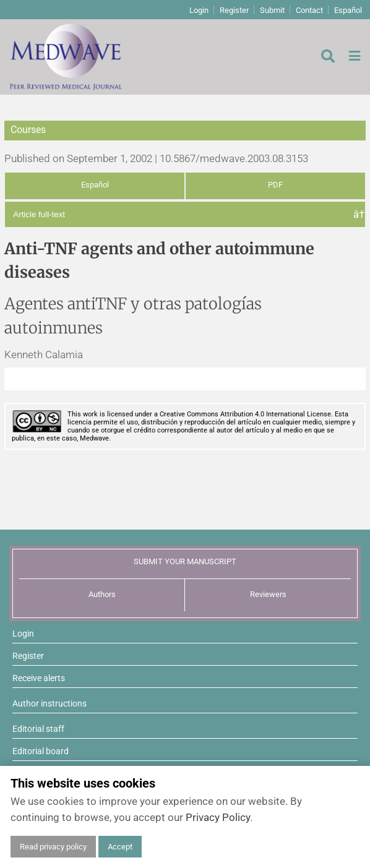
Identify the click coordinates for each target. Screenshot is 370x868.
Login (199, 10)
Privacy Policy (218, 817)
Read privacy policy (53, 847)
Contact (309, 10)
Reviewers (268, 594)
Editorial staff (38, 729)
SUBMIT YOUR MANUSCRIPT (185, 561)
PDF (275, 185)
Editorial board (41, 751)
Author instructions (49, 703)
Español (348, 10)
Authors (102, 594)
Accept (120, 847)
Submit (272, 10)
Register (234, 10)
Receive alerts (39, 678)
